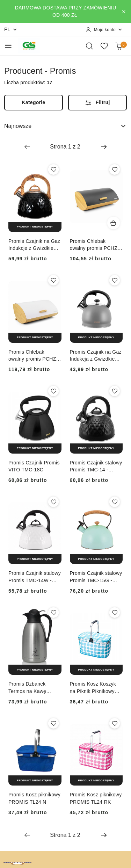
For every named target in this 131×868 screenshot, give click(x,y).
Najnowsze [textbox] (18, 126)
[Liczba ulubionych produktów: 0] (104, 46)
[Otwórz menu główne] (8, 46)
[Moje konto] (104, 30)
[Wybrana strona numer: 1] (65, 147)
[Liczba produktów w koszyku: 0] (119, 46)
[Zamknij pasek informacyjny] (124, 12)
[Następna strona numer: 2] (104, 147)
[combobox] (65, 126)
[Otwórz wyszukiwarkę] (89, 46)
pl (11, 30)
